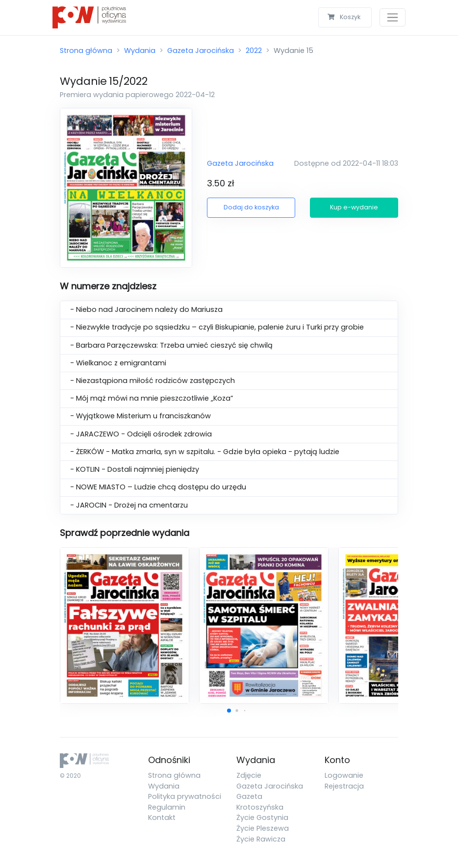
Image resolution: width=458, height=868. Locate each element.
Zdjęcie (249, 775)
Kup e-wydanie (354, 207)
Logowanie (344, 775)
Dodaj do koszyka (251, 207)
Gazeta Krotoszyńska (260, 802)
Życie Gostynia (262, 817)
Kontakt (162, 817)
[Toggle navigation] (393, 17)
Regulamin (167, 807)
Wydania (140, 51)
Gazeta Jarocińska (201, 51)
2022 (254, 51)
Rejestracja (344, 786)
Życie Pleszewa (263, 828)
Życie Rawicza (261, 839)
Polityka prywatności (185, 796)
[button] (229, 711)
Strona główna (86, 51)
